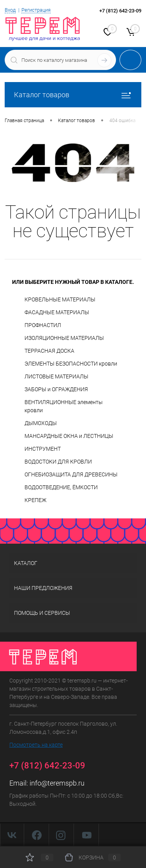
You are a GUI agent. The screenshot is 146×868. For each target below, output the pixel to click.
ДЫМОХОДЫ (41, 423)
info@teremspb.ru (57, 783)
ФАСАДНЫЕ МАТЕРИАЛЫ (57, 312)
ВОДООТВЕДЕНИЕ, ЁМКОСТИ (61, 487)
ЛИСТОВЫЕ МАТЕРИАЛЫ (56, 376)
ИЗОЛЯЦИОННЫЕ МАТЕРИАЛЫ (64, 338)
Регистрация (36, 10)
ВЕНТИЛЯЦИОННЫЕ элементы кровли (64, 406)
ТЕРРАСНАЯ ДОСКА (49, 351)
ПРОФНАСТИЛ (43, 325)
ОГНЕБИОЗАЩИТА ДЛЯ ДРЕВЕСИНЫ (71, 474)
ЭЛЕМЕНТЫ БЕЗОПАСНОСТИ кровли (71, 364)
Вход (10, 10)
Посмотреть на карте (36, 745)
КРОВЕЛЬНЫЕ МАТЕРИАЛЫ (60, 299)
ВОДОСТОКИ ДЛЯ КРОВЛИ (58, 462)
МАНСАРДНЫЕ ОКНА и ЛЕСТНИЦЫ (69, 436)
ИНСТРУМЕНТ (43, 449)
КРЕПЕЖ (35, 500)
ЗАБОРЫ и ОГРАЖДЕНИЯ (56, 389)
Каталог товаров (73, 95)
